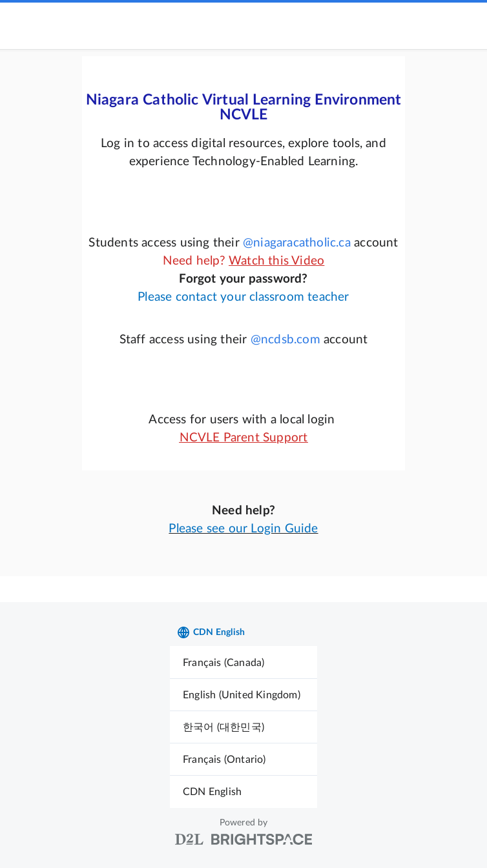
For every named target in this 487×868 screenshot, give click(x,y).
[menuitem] (243, 662)
